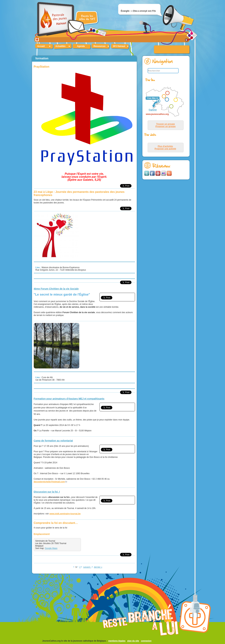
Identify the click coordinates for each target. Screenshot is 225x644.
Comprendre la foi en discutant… (56, 523)
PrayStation (42, 67)
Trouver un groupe (165, 124)
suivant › (87, 567)
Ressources (99, 46)
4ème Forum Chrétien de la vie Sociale (56, 289)
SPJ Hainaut (119, 46)
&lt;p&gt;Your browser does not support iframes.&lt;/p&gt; (164, 102)
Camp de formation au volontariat (53, 441)
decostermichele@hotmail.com (49, 482)
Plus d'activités (165, 146)
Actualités (60, 46)
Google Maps (51, 548)
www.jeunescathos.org (157, 114)
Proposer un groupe (165, 126)
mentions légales (117, 641)
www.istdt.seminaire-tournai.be (65, 514)
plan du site (133, 641)
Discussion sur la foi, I (47, 492)
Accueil (41, 46)
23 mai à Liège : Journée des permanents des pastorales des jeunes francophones (79, 193)
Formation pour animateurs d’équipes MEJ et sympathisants (69, 399)
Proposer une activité (165, 149)
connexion (146, 641)
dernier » (98, 567)
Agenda (81, 46)
